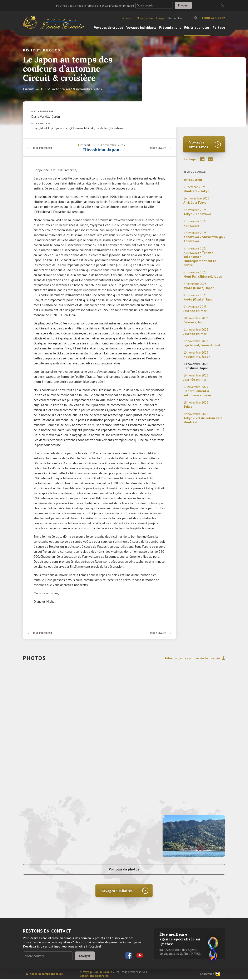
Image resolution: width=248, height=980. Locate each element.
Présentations (170, 27)
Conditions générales (94, 977)
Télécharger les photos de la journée (195, 658)
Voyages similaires (199, 145)
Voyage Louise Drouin (98, 973)
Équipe (160, 18)
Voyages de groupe (109, 27)
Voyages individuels (141, 27)
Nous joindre (145, 18)
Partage (219, 27)
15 (80, 145)
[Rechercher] (183, 18)
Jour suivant (157, 148)
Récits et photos (197, 27)
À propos (128, 18)
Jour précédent (44, 148)
